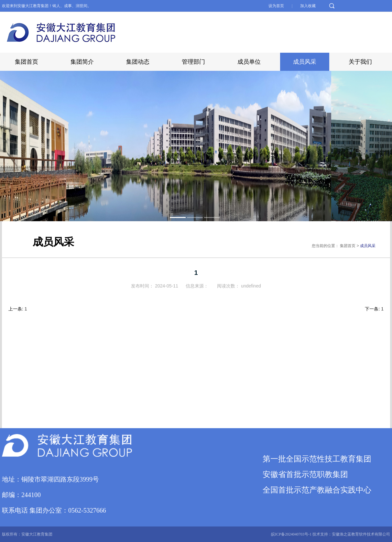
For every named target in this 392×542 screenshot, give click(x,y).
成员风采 (305, 62)
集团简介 (82, 62)
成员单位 (249, 62)
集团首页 (27, 62)
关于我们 (360, 62)
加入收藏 (308, 6)
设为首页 (277, 6)
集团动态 (138, 62)
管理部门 (193, 62)
